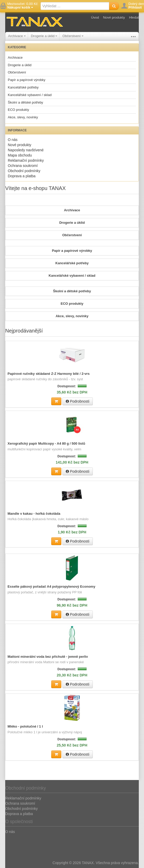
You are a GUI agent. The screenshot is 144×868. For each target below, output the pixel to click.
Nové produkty (114, 18)
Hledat (134, 18)
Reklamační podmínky (26, 160)
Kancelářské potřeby (23, 87)
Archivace (17, 36)
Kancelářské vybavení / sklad (30, 95)
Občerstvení (73, 36)
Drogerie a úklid (44, 36)
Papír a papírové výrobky (27, 80)
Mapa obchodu (20, 155)
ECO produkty (18, 110)
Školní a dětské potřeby (25, 102)
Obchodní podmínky (24, 171)
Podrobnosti (78, 401)
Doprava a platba (22, 176)
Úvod (95, 18)
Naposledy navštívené (26, 150)
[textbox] (75, 6)
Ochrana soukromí (23, 166)
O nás (13, 140)
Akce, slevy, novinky (23, 117)
